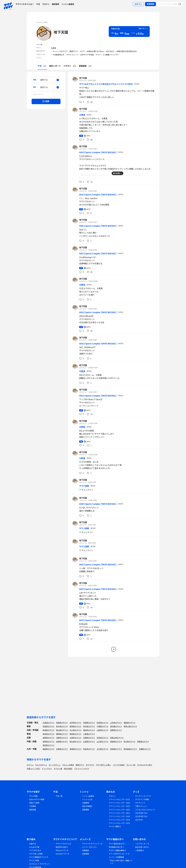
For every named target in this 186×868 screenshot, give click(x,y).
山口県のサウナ (103, 741)
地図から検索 (34, 803)
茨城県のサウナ (49, 726)
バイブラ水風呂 (119, 765)
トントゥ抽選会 (68, 4)
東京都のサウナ (116, 726)
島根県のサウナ (62, 741)
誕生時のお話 (61, 847)
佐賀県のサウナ (62, 749)
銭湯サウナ (80, 765)
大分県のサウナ (103, 749)
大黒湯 (53, 48)
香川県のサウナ (130, 741)
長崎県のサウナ (76, 749)
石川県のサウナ (76, 730)
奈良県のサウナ (103, 738)
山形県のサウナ (116, 723)
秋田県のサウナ (103, 723)
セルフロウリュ (41, 765)
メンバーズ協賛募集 (116, 857)
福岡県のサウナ (49, 749)
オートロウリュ (55, 765)
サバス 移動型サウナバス (39, 857)
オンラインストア (142, 796)
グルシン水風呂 (68, 765)
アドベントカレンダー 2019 (119, 820)
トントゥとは (87, 799)
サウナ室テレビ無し (104, 765)
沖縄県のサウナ (145, 749)
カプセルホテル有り (145, 765)
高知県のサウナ (49, 745)
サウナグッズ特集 (142, 799)
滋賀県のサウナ (49, 738)
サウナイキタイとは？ (25, 4)
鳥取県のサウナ (49, 741)
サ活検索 (33, 806)
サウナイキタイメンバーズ (92, 844)
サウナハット (140, 803)
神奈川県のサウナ (130, 726)
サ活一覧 (59, 796)
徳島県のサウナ (116, 741)
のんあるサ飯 (34, 847)
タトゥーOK (131, 765)
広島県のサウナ (89, 741)
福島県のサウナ (130, 723)
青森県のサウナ (62, 723)
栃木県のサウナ (62, 726)
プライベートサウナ (82, 769)
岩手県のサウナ (76, 723)
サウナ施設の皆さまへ (117, 844)
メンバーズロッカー (90, 847)
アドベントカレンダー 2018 (119, 823)
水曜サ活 (33, 844)
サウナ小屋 (58, 769)
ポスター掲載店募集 (116, 850)
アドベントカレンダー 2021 (119, 813)
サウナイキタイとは (63, 844)
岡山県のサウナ (76, 741)
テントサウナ (47, 769)
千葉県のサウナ (103, 726)
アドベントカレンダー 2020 (119, 816)
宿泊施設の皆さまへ (116, 847)
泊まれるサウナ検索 (37, 799)
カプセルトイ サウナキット (39, 864)
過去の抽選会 (87, 806)
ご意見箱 (139, 850)
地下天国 (61, 32)
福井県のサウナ (89, 730)
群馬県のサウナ (76, 726)
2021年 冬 (139, 820)
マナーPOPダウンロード (118, 854)
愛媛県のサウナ (143, 741)
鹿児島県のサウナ (130, 749)
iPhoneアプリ (61, 850)
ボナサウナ (90, 765)
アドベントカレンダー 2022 (119, 810)
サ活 (38, 4)
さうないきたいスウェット (145, 810)
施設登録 (55, 4)
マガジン (46, 4)
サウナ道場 (84, 486)
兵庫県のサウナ (89, 738)
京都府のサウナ (62, 738)
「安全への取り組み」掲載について (120, 862)
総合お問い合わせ (142, 847)
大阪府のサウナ (76, 738)
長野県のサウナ (116, 730)
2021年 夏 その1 (141, 813)
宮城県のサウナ (89, 723)
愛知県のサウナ (76, 734)
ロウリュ (30, 765)
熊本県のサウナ (89, 749)
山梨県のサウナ (103, 730)
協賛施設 (86, 850)
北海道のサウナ (49, 723)
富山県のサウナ (62, 730)
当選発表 (86, 803)
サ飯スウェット (141, 806)
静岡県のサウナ (62, 734)
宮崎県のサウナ (116, 749)
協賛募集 (86, 810)
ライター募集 (114, 826)
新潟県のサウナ (49, 730)
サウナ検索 (33, 796)
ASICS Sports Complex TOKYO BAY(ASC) (98, 152)
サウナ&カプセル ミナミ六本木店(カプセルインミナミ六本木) (106, 84)
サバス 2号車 (34, 860)
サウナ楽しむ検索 (36, 854)
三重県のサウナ (89, 734)
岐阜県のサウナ (49, 734)
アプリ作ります (35, 850)
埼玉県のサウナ (89, 726)
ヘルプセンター (141, 844)
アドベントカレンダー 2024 (119, 803)
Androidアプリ (61, 854)
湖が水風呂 (68, 769)
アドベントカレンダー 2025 (119, 799)
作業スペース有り (34, 769)
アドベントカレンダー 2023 (119, 806)
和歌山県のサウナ (117, 738)
